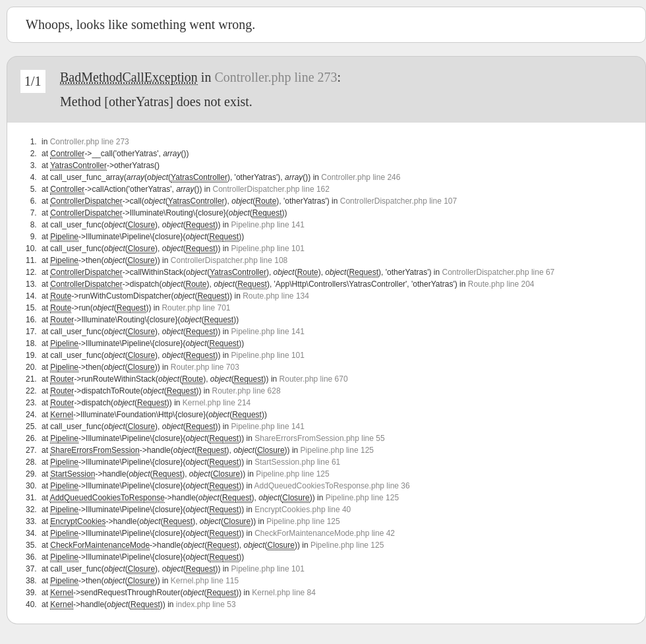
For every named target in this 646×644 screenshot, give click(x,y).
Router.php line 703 (205, 367)
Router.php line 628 (247, 391)
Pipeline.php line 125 (337, 450)
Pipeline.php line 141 (268, 225)
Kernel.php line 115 (205, 581)
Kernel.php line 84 (284, 593)
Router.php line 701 (196, 308)
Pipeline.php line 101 (268, 249)
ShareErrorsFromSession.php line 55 (319, 438)
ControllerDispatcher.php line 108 (229, 260)
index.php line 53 (206, 604)
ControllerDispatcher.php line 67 (498, 272)
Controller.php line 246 (361, 177)
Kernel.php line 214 (217, 403)
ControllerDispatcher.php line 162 (271, 189)
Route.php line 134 (276, 296)
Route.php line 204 (501, 284)
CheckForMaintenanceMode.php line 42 (325, 533)
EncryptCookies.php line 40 (303, 510)
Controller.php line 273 (276, 77)
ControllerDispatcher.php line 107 (398, 201)
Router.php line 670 (314, 379)
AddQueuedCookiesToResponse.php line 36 (332, 486)
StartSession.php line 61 (297, 462)
